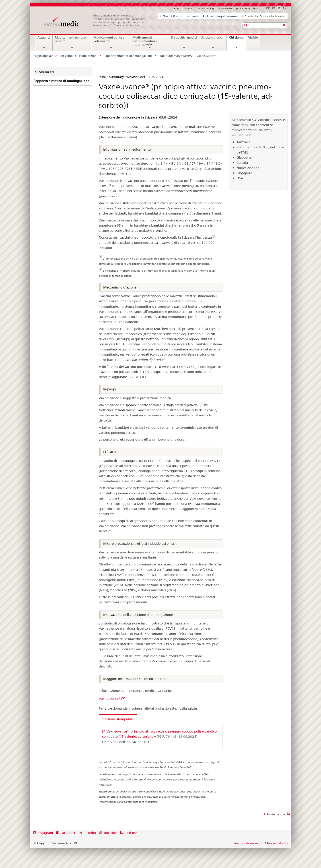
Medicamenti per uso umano (70, 39)
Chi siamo (237, 39)
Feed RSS (131, 833)
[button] (246, 25)
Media (188, 8)
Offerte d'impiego (205, 8)
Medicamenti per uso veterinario (109, 39)
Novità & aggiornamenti (179, 16)
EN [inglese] (285, 8)
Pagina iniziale (43, 56)
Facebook (68, 833)
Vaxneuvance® (110, 699)
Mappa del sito (276, 843)
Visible (253, 37)
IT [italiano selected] (279, 8)
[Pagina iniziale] (97, 20)
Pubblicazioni (88, 56)
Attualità (44, 37)
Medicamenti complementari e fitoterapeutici (145, 41)
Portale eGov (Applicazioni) (234, 8)
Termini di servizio (248, 843)
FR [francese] (274, 8)
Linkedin (89, 833)
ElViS (256, 8)
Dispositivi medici (184, 37)
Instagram (45, 833)
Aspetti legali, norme (220, 16)
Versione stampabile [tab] (118, 719)
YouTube (110, 833)
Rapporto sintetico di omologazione (128, 56)
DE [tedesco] (268, 8)
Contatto (176, 8)
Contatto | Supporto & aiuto (264, 16)
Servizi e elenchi (213, 37)
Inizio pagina (276, 814)
